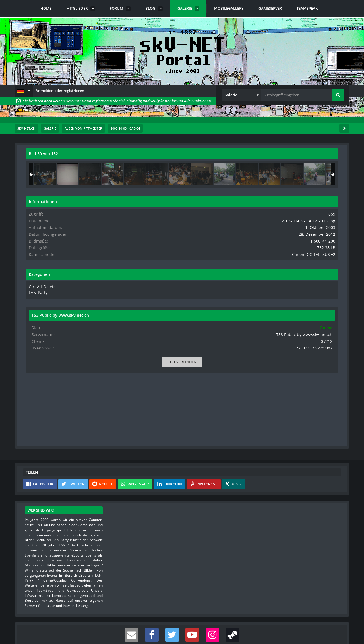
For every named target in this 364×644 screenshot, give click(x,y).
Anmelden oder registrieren (60, 91)
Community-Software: (182, 630)
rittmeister (60, 166)
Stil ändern (335, 619)
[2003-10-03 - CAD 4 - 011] (325, 174)
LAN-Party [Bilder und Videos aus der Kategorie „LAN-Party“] (273, 291)
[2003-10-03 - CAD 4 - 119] (303, 174)
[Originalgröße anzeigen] (229, 157)
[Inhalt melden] (231, 357)
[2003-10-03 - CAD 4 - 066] (280, 174)
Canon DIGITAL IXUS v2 (318, 253)
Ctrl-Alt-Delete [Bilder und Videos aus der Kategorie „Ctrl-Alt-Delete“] (276, 285)
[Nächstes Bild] (230, 259)
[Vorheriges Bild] (32, 259)
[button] (24, 91)
